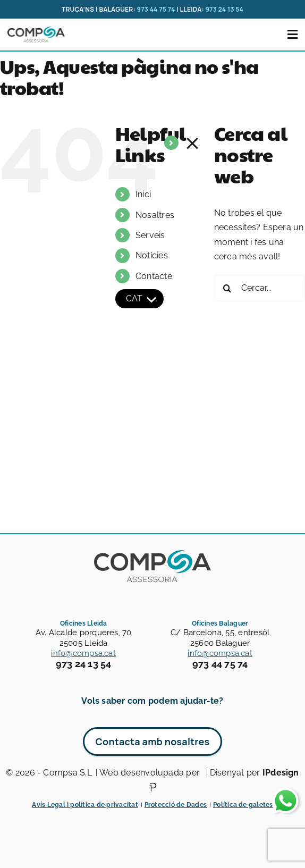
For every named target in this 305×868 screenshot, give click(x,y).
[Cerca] (227, 288)
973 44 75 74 (156, 9)
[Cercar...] (260, 288)
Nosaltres (155, 215)
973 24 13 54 (224, 9)
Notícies (152, 255)
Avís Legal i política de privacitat (85, 805)
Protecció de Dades (176, 805)
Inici (143, 194)
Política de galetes (243, 805)
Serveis (150, 235)
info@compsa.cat (83, 653)
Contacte (154, 276)
